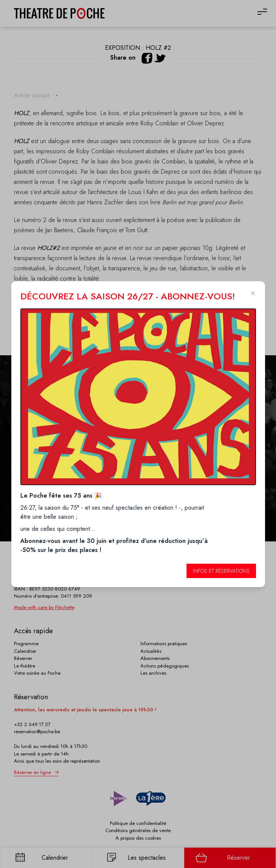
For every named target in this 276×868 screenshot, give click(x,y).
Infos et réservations (221, 571)
